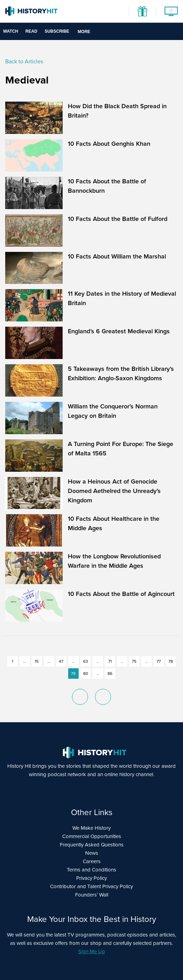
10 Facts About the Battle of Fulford (118, 219)
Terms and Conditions (91, 870)
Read (31, 31)
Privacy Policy (91, 878)
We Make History (91, 828)
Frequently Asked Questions (92, 845)
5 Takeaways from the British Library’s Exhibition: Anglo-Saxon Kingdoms (121, 373)
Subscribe (57, 31)
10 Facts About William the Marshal (117, 256)
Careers (92, 861)
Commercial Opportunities (92, 836)
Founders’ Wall (92, 895)
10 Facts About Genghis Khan (109, 144)
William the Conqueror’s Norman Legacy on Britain (113, 411)
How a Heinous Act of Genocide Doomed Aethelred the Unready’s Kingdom (114, 491)
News (92, 853)
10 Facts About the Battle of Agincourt (121, 594)
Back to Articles (24, 61)
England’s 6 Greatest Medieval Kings (119, 331)
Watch (11, 31)
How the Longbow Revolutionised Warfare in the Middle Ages (114, 561)
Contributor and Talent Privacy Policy (91, 886)
